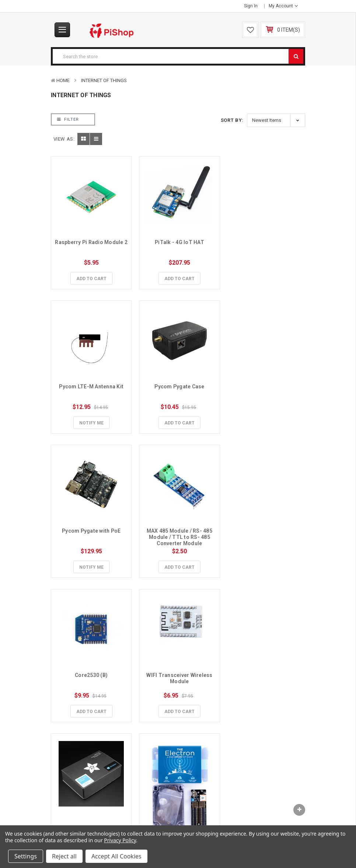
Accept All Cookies (116, 856)
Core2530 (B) (91, 528)
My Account (283, 6)
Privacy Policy (120, 840)
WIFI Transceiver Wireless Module (179, 531)
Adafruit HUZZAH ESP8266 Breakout (179, 700)
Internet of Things (104, 80)
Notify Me (265, 278)
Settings (26, 856)
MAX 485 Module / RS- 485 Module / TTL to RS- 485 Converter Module (266, 391)
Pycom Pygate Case (91, 385)
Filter (68, 119)
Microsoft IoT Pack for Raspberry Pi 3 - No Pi (266, 531)
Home (63, 80)
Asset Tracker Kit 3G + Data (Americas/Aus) (91, 700)
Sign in (251, 6)
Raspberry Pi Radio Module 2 (92, 244)
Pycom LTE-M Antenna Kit (265, 241)
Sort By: (232, 120)
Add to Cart (91, 278)
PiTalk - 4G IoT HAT (178, 241)
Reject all (64, 856)
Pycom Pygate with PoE (178, 385)
